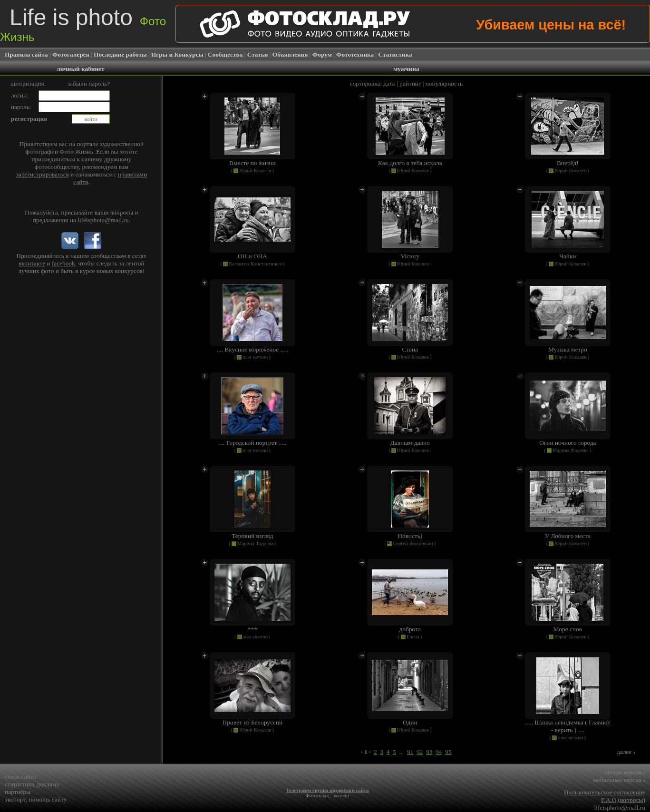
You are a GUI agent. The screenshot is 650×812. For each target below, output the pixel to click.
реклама (48, 784)
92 (420, 752)
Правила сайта (26, 54)
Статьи (258, 54)
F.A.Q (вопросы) (623, 800)
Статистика (395, 54)
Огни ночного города (568, 443)
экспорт (15, 799)
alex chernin (255, 637)
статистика (19, 784)
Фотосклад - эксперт (327, 796)
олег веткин (255, 357)
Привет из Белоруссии (253, 722)
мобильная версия (619, 780)
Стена (410, 349)
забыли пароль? (89, 83)
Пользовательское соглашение (605, 792)
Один (410, 722)
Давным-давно (410, 443)
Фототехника (355, 54)
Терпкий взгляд (252, 536)
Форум (322, 54)
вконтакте (32, 263)
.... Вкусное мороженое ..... (253, 349)
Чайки (568, 256)
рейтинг (410, 83)
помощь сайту (48, 799)
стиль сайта (20, 777)
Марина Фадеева (571, 450)
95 (448, 752)
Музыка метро (568, 349)
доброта (410, 629)
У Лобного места (568, 536)
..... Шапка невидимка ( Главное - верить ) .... (568, 726)
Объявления (290, 54)
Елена (413, 637)
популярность (444, 83)
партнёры (18, 792)
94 (439, 752)
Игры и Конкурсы (177, 54)
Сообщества (225, 54)
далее (626, 752)
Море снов (568, 629)
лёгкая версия (625, 772)
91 (410, 752)
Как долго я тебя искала (410, 163)
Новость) (410, 536)
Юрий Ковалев (255, 171)
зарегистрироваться (43, 174)
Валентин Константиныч (256, 264)
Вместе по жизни (252, 163)
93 (429, 752)
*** (252, 629)
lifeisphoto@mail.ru (103, 220)
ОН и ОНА (252, 256)
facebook (63, 263)
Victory (410, 256)
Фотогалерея (71, 54)
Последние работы (120, 54)
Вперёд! (568, 163)
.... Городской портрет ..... (252, 443)
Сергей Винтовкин (413, 543)
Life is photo (83, 24)
